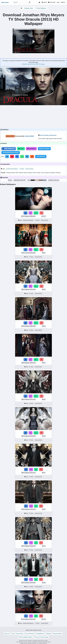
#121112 (33, 180)
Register (63, 2)
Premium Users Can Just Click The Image (33, 64)
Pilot (17, 173)
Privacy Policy (20, 634)
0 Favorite (31, 149)
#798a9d (45, 180)
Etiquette (49, 634)
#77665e (41, 180)
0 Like (21, 149)
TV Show (22, 169)
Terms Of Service (30, 634)
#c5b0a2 (37, 180)
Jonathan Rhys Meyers (12, 169)
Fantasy (9, 173)
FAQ (13, 634)
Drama (25, 173)
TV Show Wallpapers (41, 8)
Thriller (38, 173)
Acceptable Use (40, 634)
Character (52, 173)
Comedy (47, 173)
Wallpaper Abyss (29, 8)
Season (30, 173)
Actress (21, 173)
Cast (42, 173)
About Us (7, 634)
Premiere (58, 173)
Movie (13, 173)
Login (58, 2)
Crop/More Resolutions (11, 153)
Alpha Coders (5, 2)
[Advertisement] (33, 117)
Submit (44, 2)
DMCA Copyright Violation (25, 637)
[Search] (30, 2)
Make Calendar (44, 149)
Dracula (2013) (29, 169)
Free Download (9, 149)
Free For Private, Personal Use (48, 135)
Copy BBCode (41, 157)
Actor (34, 173)
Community (52, 2)
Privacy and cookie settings (41, 637)
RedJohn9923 (30, 136)
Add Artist (10, 136)
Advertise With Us (58, 634)
